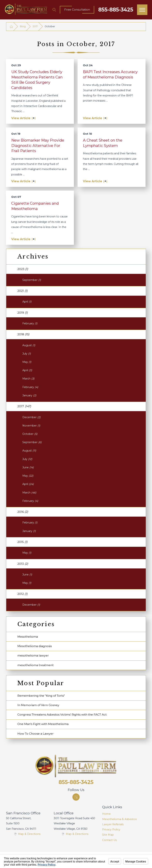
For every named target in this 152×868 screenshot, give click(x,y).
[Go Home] (11, 26)
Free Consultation (77, 10)
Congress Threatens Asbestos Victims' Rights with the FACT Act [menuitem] (62, 715)
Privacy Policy (111, 830)
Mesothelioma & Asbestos (119, 819)
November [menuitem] (31, 426)
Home (106, 814)
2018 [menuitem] (23, 334)
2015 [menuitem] (22, 542)
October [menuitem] (30, 434)
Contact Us (109, 840)
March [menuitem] (28, 379)
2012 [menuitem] (22, 594)
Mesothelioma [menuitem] (28, 637)
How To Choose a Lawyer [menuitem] (35, 734)
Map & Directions (29, 834)
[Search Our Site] (54, 10)
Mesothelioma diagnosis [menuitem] (35, 646)
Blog (23, 26)
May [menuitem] (27, 362)
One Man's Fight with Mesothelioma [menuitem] (43, 724)
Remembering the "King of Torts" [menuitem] (41, 696)
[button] (142, 10)
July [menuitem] (27, 354)
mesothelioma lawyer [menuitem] (33, 655)
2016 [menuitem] (23, 512)
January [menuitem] (29, 395)
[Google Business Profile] (76, 797)
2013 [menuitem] (23, 564)
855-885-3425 (116, 10)
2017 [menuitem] (24, 406)
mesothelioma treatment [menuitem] (35, 665)
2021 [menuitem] (22, 291)
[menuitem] (124, 814)
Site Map (108, 835)
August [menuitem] (29, 345)
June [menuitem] (28, 467)
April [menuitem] (27, 302)
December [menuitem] (31, 417)
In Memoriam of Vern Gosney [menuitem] (38, 705)
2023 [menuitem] (23, 269)
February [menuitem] (30, 323)
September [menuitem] (32, 280)
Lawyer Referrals (113, 824)
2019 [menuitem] (23, 313)
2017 (35, 26)
